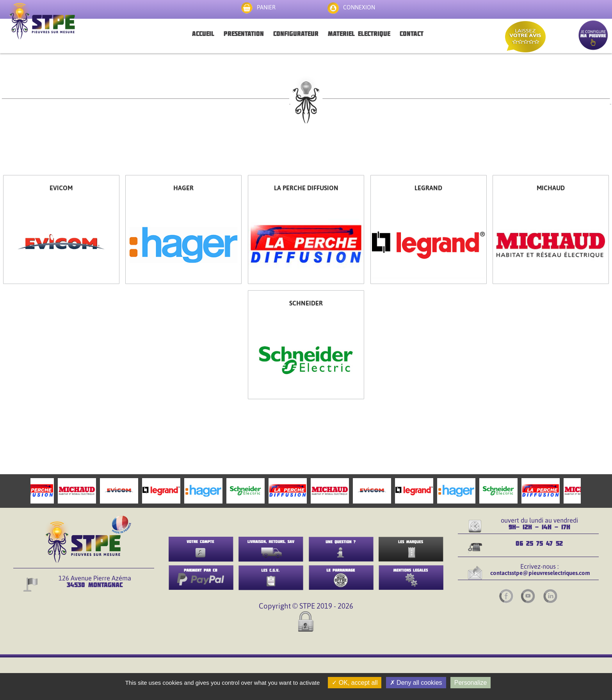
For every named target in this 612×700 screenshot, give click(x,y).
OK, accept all (355, 683)
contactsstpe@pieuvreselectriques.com (540, 573)
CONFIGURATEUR (296, 34)
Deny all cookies (416, 683)
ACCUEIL (203, 34)
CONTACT (412, 34)
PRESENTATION (244, 34)
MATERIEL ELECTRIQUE (359, 34)
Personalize (471, 683)
